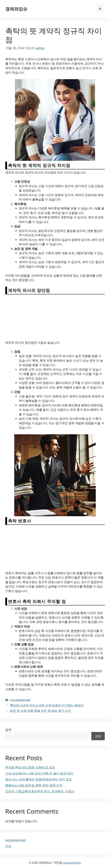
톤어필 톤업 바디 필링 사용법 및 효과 (30, 767)
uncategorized (20, 700)
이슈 (8, 846)
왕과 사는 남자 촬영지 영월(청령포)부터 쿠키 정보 (38, 779)
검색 (8, 730)
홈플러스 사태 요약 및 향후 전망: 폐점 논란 (34, 785)
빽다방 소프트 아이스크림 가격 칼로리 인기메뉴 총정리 (47, 705)
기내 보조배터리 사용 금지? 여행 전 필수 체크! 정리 (39, 773)
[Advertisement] (55, 317)
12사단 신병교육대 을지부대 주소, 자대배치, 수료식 (40, 791)
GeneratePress (72, 863)
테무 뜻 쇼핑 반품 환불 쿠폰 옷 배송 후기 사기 (40, 711)
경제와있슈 (16, 9)
